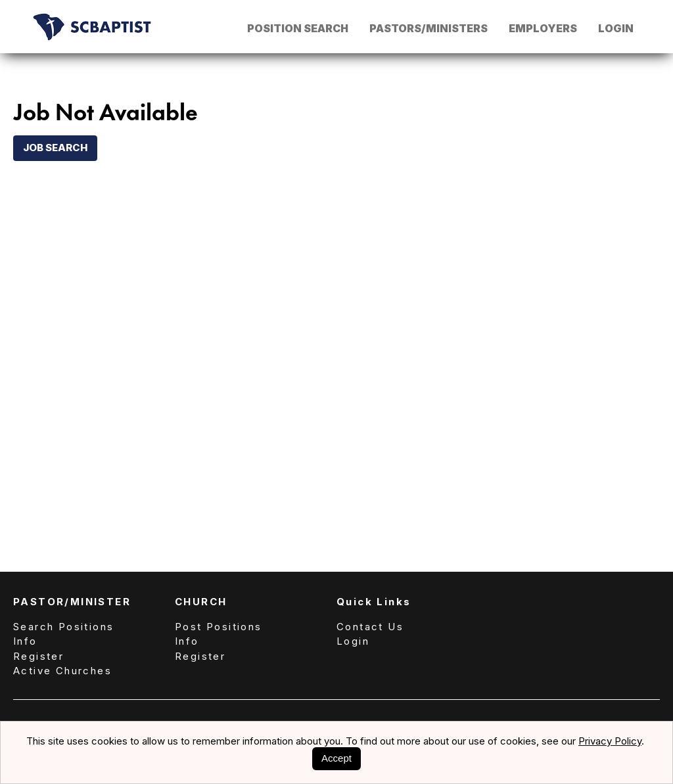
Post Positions (219, 627)
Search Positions (63, 627)
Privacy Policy (610, 741)
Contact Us (370, 627)
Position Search (298, 28)
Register (38, 656)
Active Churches (62, 671)
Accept (336, 758)
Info (25, 641)
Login (616, 28)
